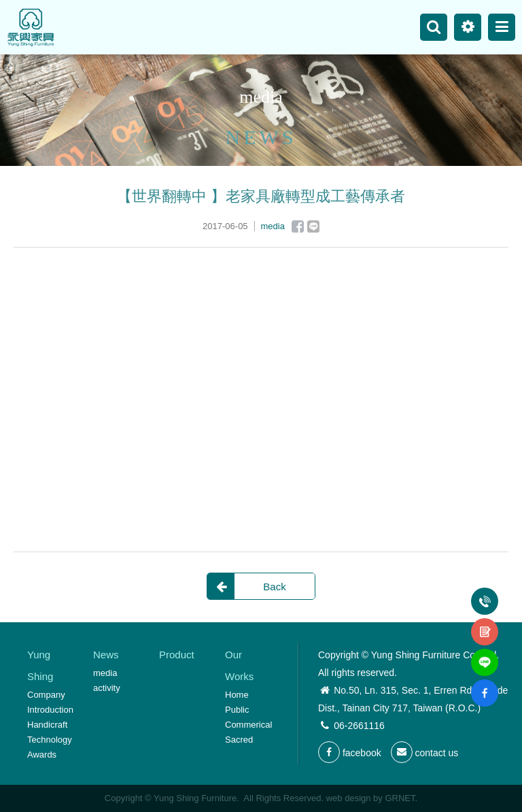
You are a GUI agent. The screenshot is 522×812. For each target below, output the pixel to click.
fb (485, 685)
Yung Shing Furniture (31, 27)
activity (107, 688)
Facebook (298, 226)
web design (349, 798)
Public (237, 710)
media (105, 673)
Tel (485, 593)
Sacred (239, 740)
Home (237, 695)
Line (313, 226)
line (485, 654)
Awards (42, 755)
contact (485, 624)
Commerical (248, 725)
